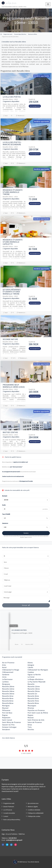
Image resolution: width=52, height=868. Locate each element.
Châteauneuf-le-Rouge (11, 670)
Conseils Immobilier (9, 813)
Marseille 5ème (33, 698)
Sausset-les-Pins (8, 725)
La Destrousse (7, 679)
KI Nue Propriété (8, 630)
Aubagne (31, 665)
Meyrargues (32, 706)
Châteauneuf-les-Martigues (38, 670)
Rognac (5, 715)
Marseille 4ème (8, 698)
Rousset (31, 718)
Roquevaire (6, 718)
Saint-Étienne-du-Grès (36, 720)
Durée (2, 505)
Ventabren (6, 729)
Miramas (31, 708)
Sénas (30, 725)
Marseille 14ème (8, 691)
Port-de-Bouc (7, 713)
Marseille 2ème (8, 696)
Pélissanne (6, 710)
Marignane (6, 684)
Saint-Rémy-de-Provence (11, 722)
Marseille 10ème (8, 686)
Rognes (30, 715)
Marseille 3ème (33, 696)
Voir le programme (35, 106)
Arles (4, 665)
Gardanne (6, 675)
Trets (30, 727)
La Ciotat (31, 677)
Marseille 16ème (8, 694)
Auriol (4, 667)
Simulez (24, 533)
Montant (3, 496)
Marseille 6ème (8, 701)
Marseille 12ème (8, 689)
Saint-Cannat (7, 720)
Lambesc (5, 682)
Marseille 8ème (8, 703)
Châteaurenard (8, 672)
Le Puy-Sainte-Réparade (37, 682)
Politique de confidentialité (36, 813)
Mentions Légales (33, 807)
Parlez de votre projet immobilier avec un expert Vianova (20, 547)
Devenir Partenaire (9, 807)
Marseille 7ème (33, 701)
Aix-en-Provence (8, 663)
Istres (4, 677)
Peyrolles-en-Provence (36, 710)
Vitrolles (31, 729)
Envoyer (26, 605)
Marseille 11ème (34, 686)
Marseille (31, 684)
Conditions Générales (34, 810)
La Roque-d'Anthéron (35, 679)
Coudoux (31, 672)
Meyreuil (5, 708)
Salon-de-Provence (35, 722)
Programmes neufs (9, 803)
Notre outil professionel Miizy (12, 820)
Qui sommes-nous (33, 803)
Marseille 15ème (34, 691)
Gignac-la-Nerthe (34, 675)
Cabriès (30, 667)
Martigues (6, 706)
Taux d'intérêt (4, 514)
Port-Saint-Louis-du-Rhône (38, 713)
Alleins (30, 663)
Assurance (3, 523)
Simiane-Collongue (9, 727)
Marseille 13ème (34, 689)
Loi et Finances (8, 810)
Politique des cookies (34, 816)
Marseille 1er (32, 694)
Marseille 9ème (33, 703)
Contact (6, 816)
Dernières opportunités (42, 76)
